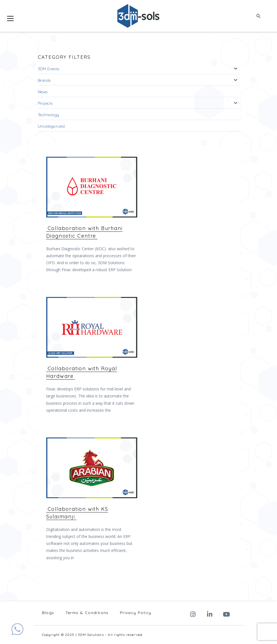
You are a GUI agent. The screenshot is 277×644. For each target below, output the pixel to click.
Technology (49, 115)
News (43, 92)
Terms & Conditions (87, 613)
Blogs (48, 613)
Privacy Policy (136, 613)
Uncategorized (51, 126)
